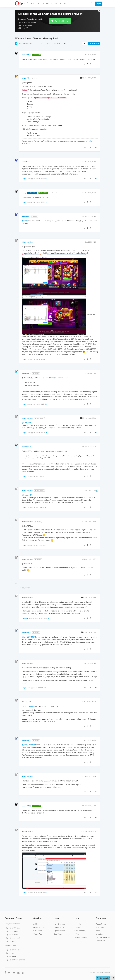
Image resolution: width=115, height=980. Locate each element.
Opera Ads (38, 927)
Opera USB (11, 934)
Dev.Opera (58, 927)
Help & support (60, 917)
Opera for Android (13, 943)
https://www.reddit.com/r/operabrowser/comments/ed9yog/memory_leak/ (63, 52)
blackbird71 (26, 367)
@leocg (34, 210)
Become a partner (103, 930)
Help (56, 911)
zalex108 (25, 71)
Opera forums (59, 924)
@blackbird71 (39, 412)
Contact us (100, 934)
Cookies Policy (80, 924)
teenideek (26, 155)
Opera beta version (14, 931)
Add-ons (37, 917)
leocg (24, 186)
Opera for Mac (12, 924)
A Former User (27, 235)
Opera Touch (11, 950)
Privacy (77, 920)
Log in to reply (94, 37)
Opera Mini (10, 946)
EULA (77, 927)
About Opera (101, 917)
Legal (77, 911)
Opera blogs (59, 920)
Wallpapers (38, 924)
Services (38, 911)
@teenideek (54, 186)
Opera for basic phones (16, 953)
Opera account (39, 920)
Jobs (98, 924)
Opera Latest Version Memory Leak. (53, 371)
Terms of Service (81, 930)
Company (101, 911)
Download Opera (61, 14)
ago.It (84, 214)
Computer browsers (12, 917)
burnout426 (26, 48)
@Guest (34, 71)
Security (78, 917)
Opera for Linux (12, 928)
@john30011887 (28, 630)
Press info (100, 920)
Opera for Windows (25, 37)
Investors (100, 927)
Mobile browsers (11, 939)
